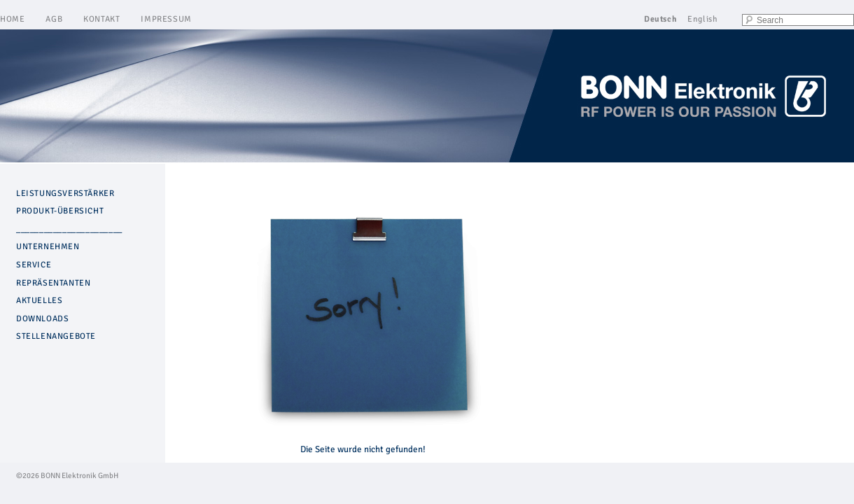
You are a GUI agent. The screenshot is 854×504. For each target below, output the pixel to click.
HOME (12, 19)
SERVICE (34, 265)
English (702, 19)
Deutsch (660, 19)
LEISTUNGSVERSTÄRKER (65, 194)
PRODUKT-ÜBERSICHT (60, 211)
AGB (54, 19)
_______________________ (69, 229)
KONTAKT (101, 19)
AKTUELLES (39, 301)
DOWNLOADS (42, 319)
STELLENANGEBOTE (56, 336)
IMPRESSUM (166, 19)
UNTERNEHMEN (48, 247)
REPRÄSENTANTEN (53, 283)
